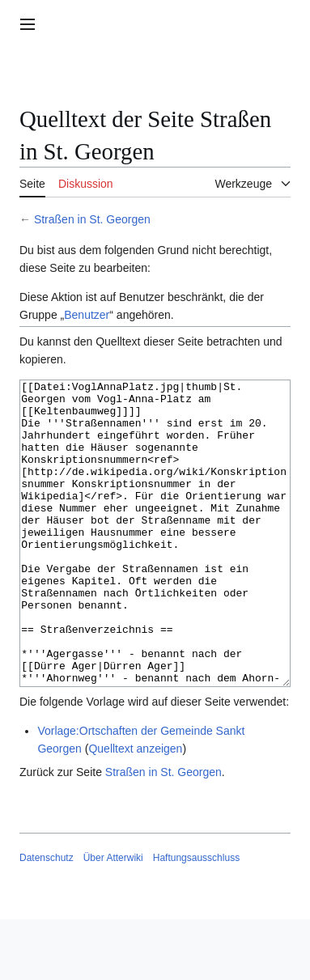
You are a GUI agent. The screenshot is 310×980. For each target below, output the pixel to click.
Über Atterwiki (113, 918)
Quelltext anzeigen (135, 809)
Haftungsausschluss (196, 918)
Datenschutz (47, 918)
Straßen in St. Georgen (92, 219)
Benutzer (87, 315)
